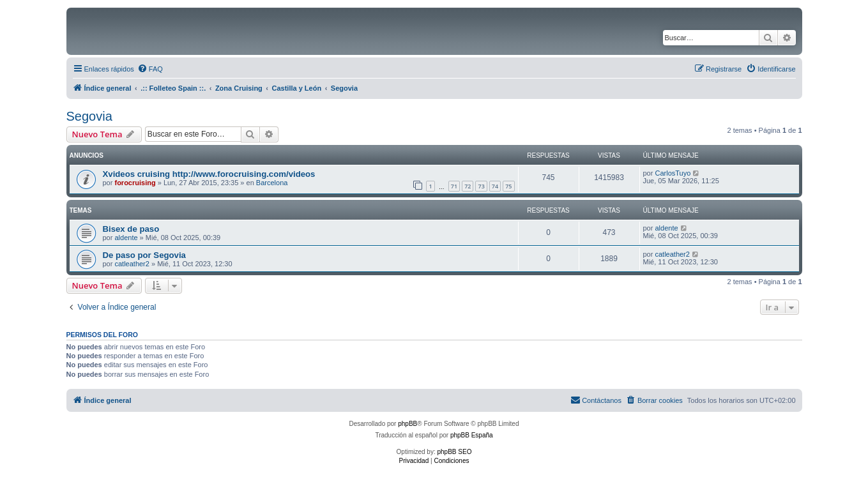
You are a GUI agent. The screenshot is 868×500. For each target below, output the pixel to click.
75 (508, 186)
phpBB (407, 424)
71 (454, 186)
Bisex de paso (131, 229)
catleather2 (132, 264)
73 (481, 186)
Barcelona (272, 183)
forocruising (135, 183)
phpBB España (472, 435)
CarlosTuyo (673, 173)
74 (495, 186)
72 (468, 186)
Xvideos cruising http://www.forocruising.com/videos (209, 174)
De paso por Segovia (144, 255)
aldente (126, 238)
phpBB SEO (455, 452)
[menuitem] (150, 69)
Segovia (89, 116)
